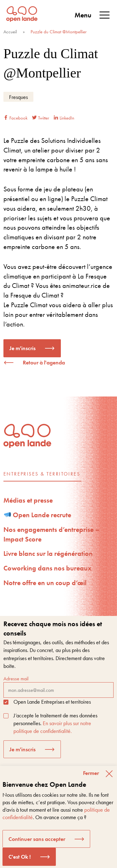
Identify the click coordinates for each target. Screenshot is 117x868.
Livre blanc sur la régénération (48, 554)
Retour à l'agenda (44, 362)
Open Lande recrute (38, 515)
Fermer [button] (91, 773)
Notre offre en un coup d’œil (45, 583)
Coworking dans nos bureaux (47, 568)
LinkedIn (64, 118)
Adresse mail (58, 687)
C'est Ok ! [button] (20, 857)
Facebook (15, 118)
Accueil (10, 32)
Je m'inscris (22, 348)
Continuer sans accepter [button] (37, 839)
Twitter (41, 118)
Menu (93, 15)
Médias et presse (28, 500)
